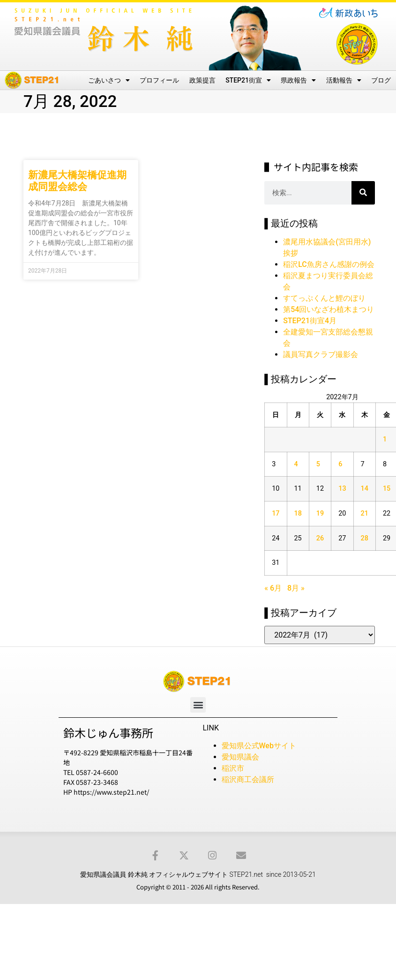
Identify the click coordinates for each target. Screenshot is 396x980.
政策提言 (202, 80)
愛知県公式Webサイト (259, 746)
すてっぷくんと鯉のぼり (324, 298)
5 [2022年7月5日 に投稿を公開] (318, 464)
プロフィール (159, 80)
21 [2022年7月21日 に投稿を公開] (365, 513)
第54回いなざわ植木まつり (329, 309)
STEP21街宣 (248, 80)
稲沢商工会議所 (248, 779)
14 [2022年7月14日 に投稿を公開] (365, 489)
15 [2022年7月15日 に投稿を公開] (387, 489)
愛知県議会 (240, 757)
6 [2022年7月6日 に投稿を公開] (340, 464)
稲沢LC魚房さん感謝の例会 (329, 264)
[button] (198, 705)
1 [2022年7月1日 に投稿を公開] (385, 439)
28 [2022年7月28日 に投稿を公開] (365, 538)
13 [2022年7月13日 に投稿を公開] (342, 489)
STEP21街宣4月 (310, 321)
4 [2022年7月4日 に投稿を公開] (296, 464)
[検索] (363, 193)
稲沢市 (233, 768)
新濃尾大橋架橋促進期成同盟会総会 (77, 181)
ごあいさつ (109, 80)
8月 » (296, 588)
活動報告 (344, 80)
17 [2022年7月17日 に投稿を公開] (276, 513)
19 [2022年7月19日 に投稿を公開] (320, 513)
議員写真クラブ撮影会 (321, 354)
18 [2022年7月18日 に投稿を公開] (298, 513)
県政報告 (298, 80)
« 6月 (273, 588)
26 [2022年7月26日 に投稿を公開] (320, 538)
